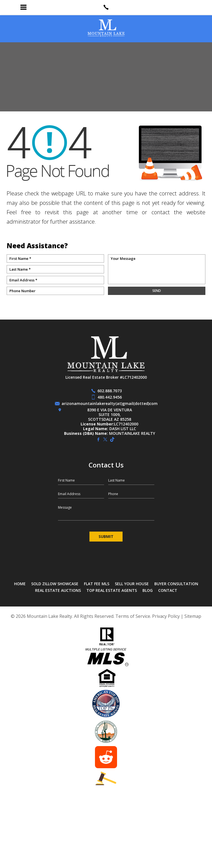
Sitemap (193, 616)
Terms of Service (133, 616)
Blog (148, 590)
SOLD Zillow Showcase (55, 584)
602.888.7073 (110, 391)
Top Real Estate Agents (112, 590)
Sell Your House (132, 584)
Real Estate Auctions (58, 590)
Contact (168, 590)
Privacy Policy (166, 616)
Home (20, 584)
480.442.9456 (110, 397)
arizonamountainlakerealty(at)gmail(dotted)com (110, 403)
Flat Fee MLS (97, 584)
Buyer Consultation (176, 584)
